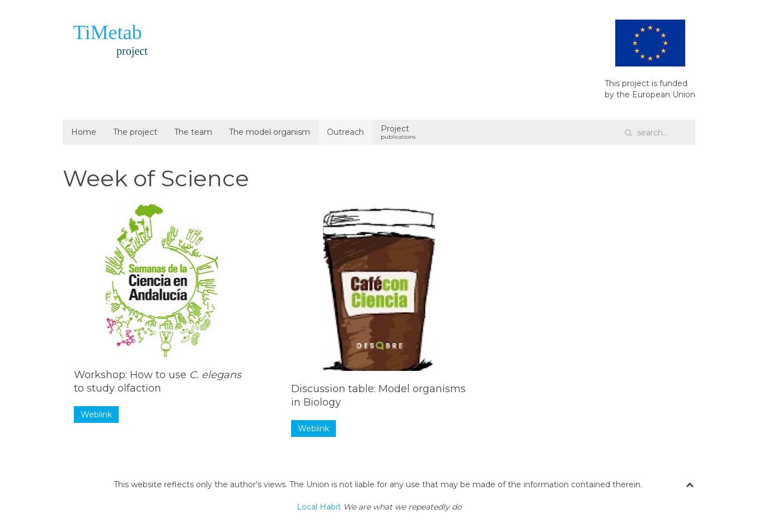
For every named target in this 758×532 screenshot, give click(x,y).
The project (135, 132)
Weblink (96, 415)
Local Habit (379, 507)
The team (193, 132)
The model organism (270, 132)
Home (84, 132)
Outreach (345, 132)
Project (398, 132)
